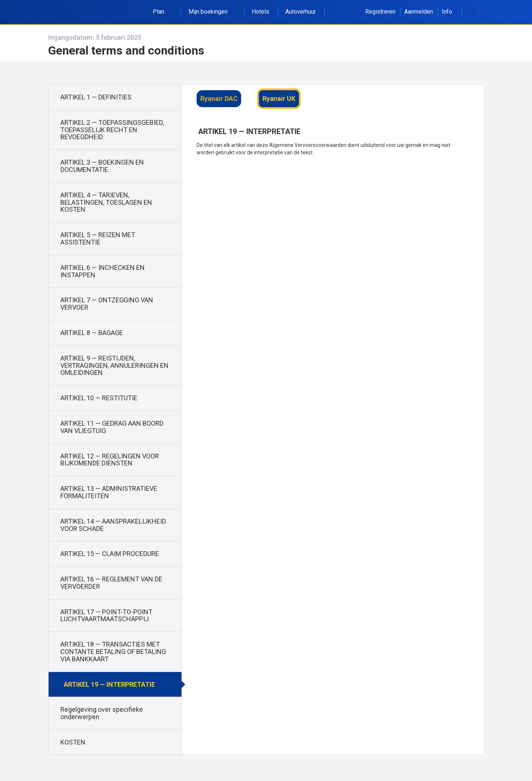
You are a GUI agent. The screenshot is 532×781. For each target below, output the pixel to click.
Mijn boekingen (212, 12)
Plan (163, 12)
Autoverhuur (301, 12)
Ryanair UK (279, 98)
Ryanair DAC (219, 98)
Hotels (260, 12)
